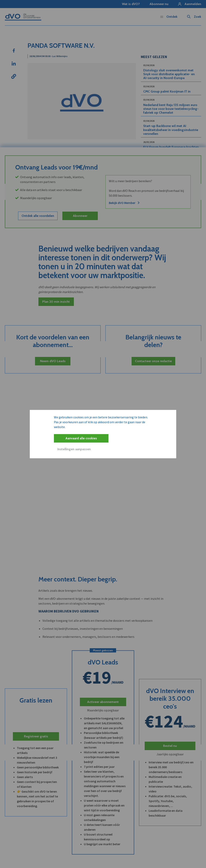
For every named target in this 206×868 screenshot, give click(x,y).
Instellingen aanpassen (74, 449)
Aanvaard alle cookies (81, 438)
